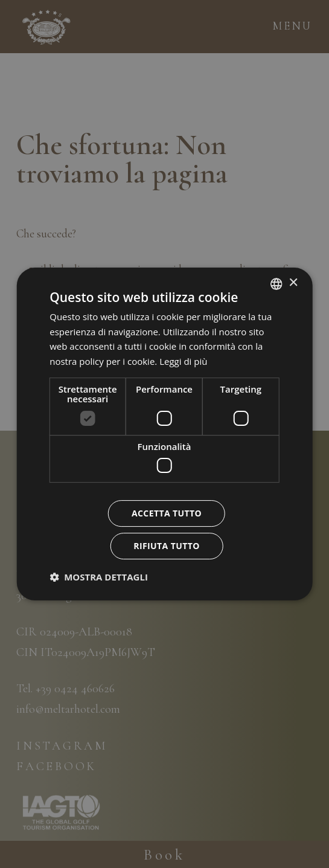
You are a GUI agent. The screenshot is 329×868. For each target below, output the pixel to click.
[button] (99, 577)
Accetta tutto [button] (167, 513)
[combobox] (276, 284)
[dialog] (164, 434)
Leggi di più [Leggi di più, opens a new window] (183, 361)
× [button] (293, 283)
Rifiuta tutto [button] (166, 546)
